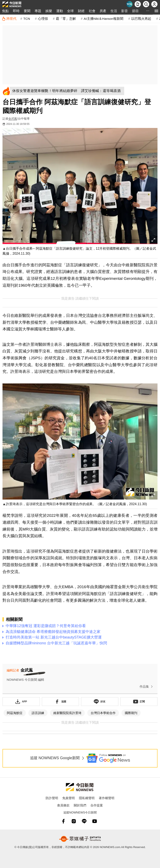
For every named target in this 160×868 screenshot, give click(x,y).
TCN (27, 19)
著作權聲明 (107, 798)
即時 (16, 11)
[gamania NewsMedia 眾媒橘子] (80, 839)
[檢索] (146, 4)
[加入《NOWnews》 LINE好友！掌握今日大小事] (100, 702)
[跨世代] (9, 19)
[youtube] (95, 821)
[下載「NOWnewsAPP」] (21, 702)
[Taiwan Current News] (129, 4)
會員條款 (63, 805)
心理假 (43, 19)
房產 (103, 11)
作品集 (147, 687)
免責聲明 (69, 798)
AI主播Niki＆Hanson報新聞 (104, 19)
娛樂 (49, 11)
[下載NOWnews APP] (138, 4)
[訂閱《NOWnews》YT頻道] (139, 702)
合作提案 (97, 805)
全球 (70, 11)
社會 (92, 11)
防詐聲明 (52, 798)
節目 (135, 11)
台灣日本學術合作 (103, 713)
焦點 (5, 11)
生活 (114, 11)
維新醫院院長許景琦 (67, 713)
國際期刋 (131, 713)
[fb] (63, 821)
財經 (81, 11)
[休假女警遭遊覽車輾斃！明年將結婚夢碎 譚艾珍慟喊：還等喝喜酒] (68, 91)
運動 (60, 11)
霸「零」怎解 (66, 19)
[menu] (156, 11)
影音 (125, 11)
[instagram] (74, 821)
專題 (38, 11)
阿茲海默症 (15, 713)
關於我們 (80, 805)
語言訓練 (38, 713)
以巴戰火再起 (141, 19)
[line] (84, 821)
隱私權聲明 (87, 798)
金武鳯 (13, 119)
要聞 (27, 11)
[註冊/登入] (154, 4)
